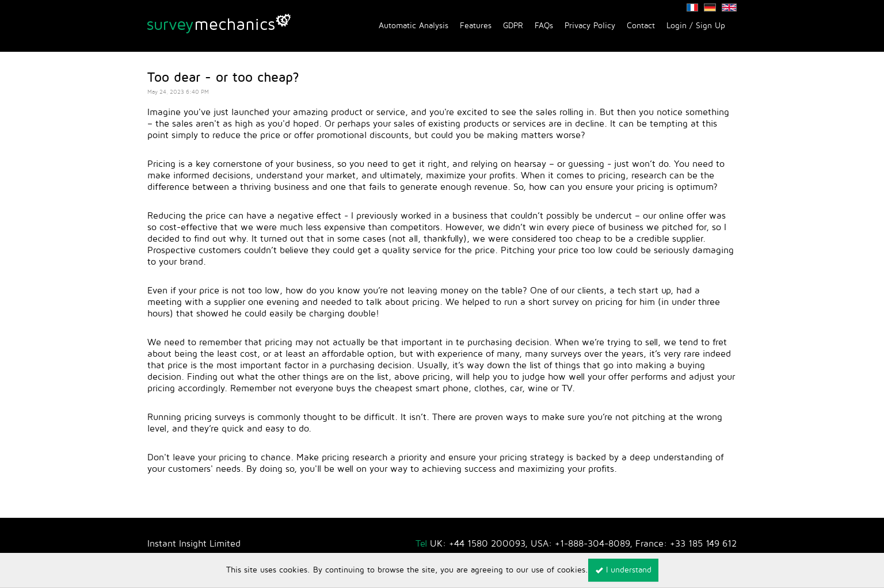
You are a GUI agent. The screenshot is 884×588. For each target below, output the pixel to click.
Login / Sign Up (696, 26)
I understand (623, 570)
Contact (641, 26)
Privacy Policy (590, 26)
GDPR (513, 26)
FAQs (544, 26)
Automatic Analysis (414, 26)
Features (476, 26)
